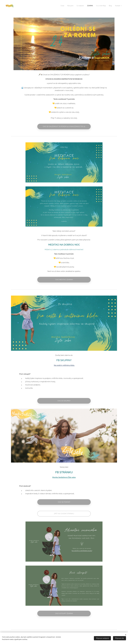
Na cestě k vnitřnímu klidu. (64, 365)
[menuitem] (57, 6)
